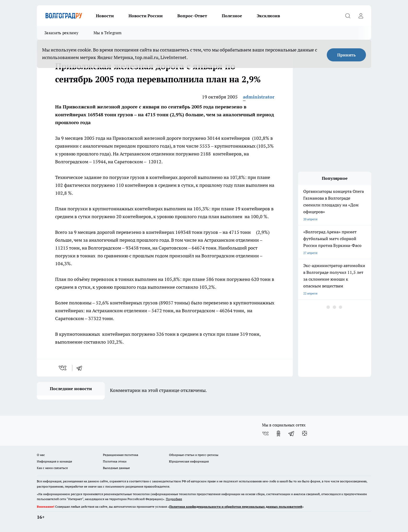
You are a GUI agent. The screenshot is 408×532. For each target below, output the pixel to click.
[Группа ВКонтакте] (265, 433)
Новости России (146, 16)
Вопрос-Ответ (192, 16)
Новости (105, 16)
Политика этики (115, 461)
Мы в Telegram (108, 33)
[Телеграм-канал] (292, 433)
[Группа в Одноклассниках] (278, 433)
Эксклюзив (268, 16)
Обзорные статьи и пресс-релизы (194, 455)
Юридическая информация (189, 461)
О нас (41, 455)
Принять (346, 55)
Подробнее (174, 499)
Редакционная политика (121, 455)
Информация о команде (54, 461)
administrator (259, 97)
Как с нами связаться (52, 468)
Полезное (232, 16)
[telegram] (81, 368)
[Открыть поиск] (348, 16)
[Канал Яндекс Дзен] (305, 433)
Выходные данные (116, 468)
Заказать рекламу (61, 33)
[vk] (63, 368)
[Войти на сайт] (361, 16)
